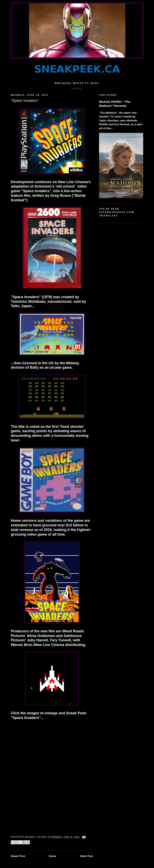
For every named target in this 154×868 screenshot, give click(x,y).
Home (52, 856)
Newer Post (18, 856)
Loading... (77, 88)
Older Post (86, 856)
